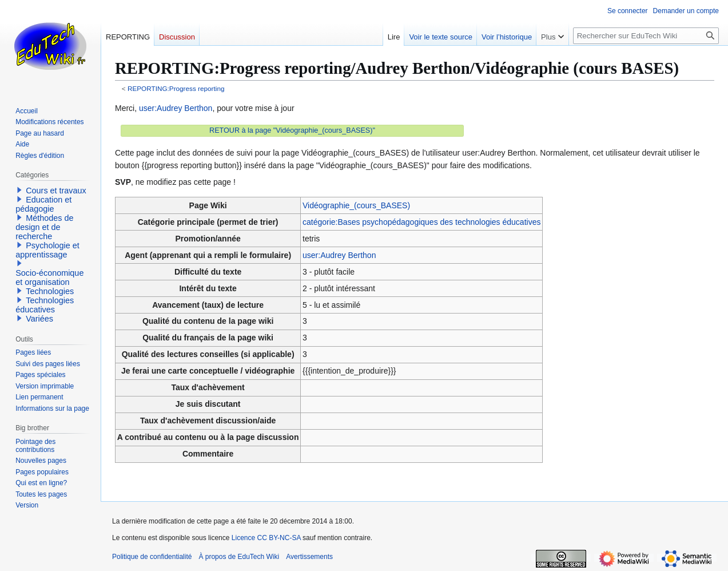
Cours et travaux (56, 191)
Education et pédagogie (43, 204)
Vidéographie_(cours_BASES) (356, 205)
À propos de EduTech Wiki (239, 557)
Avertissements (309, 557)
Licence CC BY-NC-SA (266, 538)
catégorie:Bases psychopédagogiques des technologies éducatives (421, 222)
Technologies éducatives (45, 305)
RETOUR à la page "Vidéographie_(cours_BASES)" (292, 130)
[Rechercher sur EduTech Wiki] (646, 36)
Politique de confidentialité (152, 557)
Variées (39, 319)
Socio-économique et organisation (49, 277)
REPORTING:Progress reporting (176, 88)
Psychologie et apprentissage (47, 250)
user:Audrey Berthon (176, 108)
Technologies (50, 291)
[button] (19, 190)
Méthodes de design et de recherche (44, 227)
